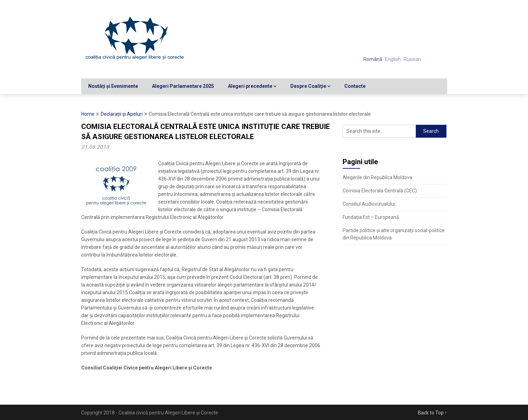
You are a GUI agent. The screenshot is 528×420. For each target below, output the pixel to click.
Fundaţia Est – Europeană (371, 217)
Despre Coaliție (308, 86)
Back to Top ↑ (433, 413)
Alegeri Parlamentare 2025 (183, 86)
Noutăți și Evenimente (113, 86)
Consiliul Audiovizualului (369, 204)
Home (88, 114)
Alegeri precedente (250, 86)
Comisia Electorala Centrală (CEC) (380, 191)
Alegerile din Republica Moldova (377, 177)
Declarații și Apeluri (122, 114)
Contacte (355, 86)
